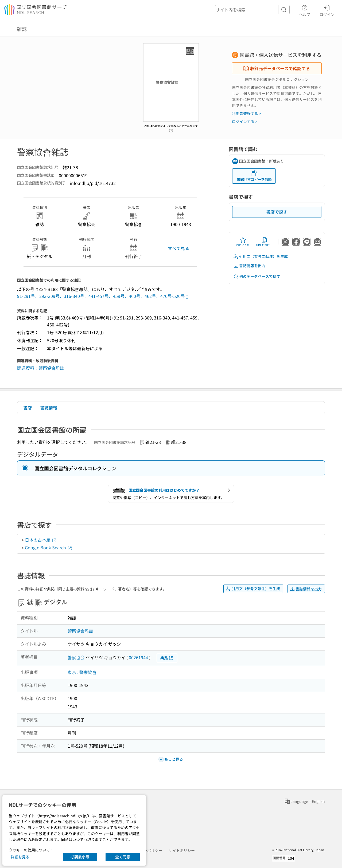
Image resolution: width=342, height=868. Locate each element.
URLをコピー (264, 242)
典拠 (167, 658)
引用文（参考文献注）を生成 (261, 256)
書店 (28, 408)
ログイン (327, 10)
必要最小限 (80, 857)
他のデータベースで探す (257, 276)
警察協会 (76, 657)
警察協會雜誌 (80, 631)
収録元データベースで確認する (276, 68)
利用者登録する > (246, 113)
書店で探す (277, 212)
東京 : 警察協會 (82, 672)
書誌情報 (49, 408)
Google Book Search (49, 547)
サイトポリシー (182, 850)
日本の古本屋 (41, 540)
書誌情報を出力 (249, 266)
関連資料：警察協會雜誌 (41, 368)
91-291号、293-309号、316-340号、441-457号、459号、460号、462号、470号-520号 (103, 296)
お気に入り (243, 242)
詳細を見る (20, 857)
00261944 (138, 657)
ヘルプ (305, 10)
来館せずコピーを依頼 (254, 176)
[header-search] (252, 10)
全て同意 (123, 857)
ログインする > (245, 121)
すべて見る (178, 248)
